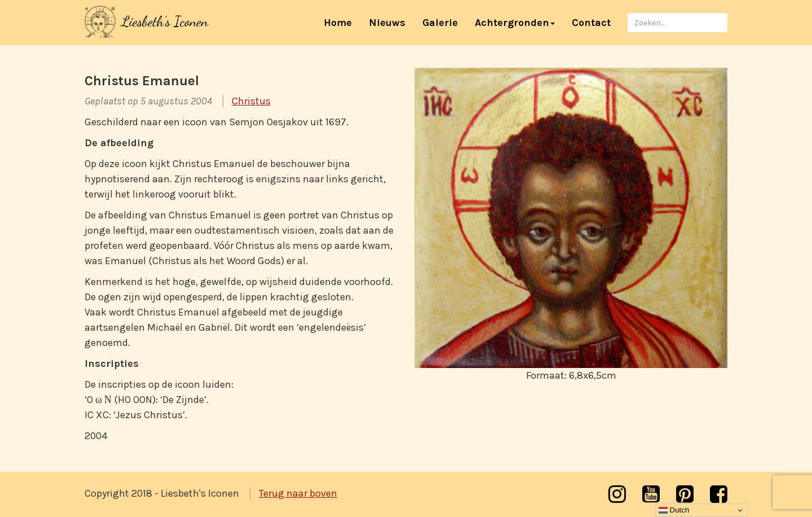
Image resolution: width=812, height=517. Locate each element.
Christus (251, 101)
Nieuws (387, 23)
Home (342, 22)
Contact (591, 23)
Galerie (440, 23)
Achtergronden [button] (515, 23)
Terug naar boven (298, 493)
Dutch (674, 510)
